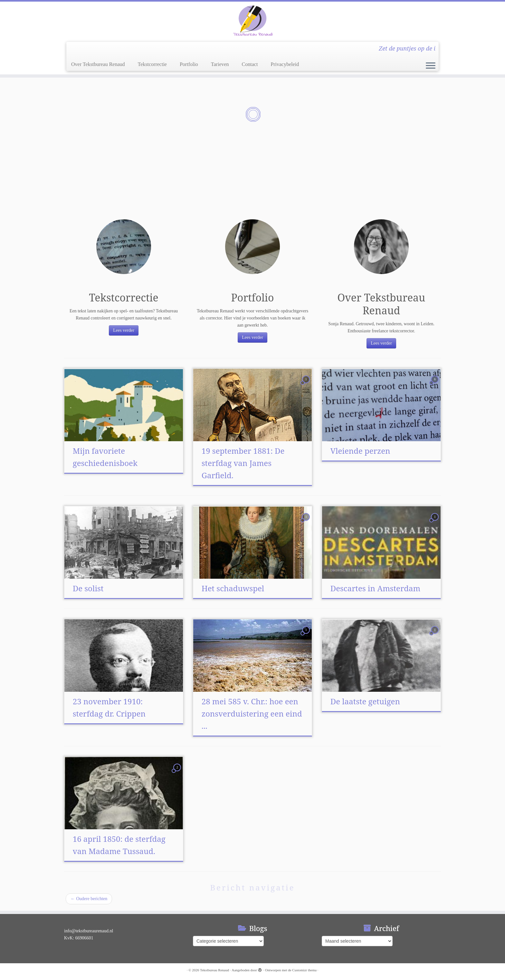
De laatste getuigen (365, 701)
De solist (88, 588)
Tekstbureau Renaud (214, 970)
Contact (250, 64)
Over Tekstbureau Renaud (98, 64)
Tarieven (220, 64)
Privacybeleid (285, 64)
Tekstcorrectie (152, 64)
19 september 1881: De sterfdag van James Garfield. (243, 463)
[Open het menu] (431, 66)
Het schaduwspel (233, 588)
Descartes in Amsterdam (375, 588)
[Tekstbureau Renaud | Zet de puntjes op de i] (252, 21)
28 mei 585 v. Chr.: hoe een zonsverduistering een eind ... (252, 714)
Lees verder (124, 330)
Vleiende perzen (360, 451)
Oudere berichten (89, 899)
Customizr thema (304, 970)
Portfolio (189, 64)
